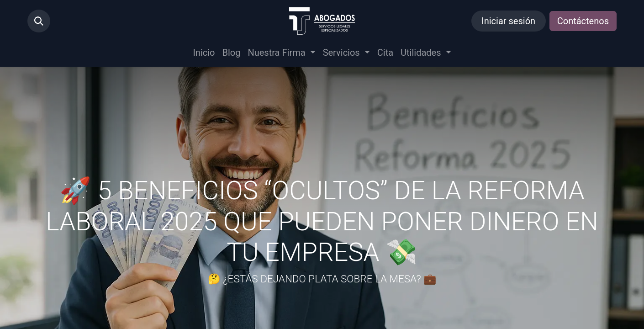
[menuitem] (204, 53)
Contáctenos (583, 21)
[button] (39, 21)
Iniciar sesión (508, 21)
